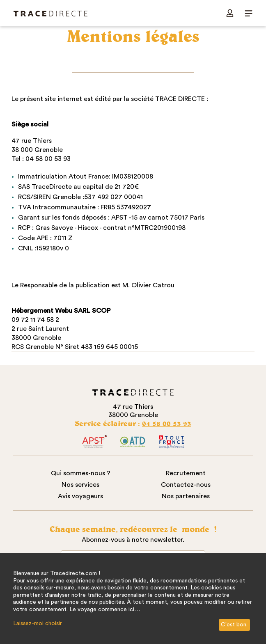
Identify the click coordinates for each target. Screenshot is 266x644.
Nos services (80, 485)
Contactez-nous (186, 485)
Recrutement (186, 473)
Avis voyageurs (80, 496)
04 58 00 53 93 (167, 423)
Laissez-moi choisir (38, 623)
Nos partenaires (186, 496)
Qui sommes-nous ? (81, 473)
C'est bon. (234, 625)
